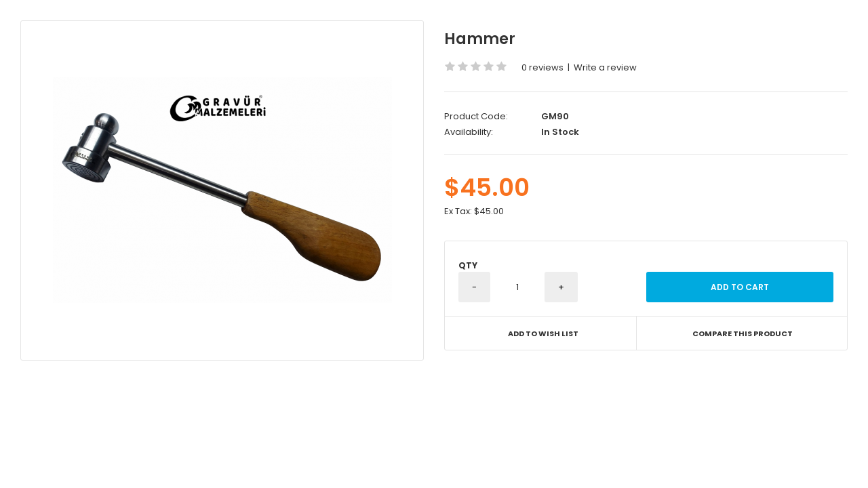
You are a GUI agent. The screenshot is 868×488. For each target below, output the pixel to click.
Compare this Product (743, 333)
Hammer (480, 39)
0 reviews (542, 67)
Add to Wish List (543, 333)
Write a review (605, 67)
